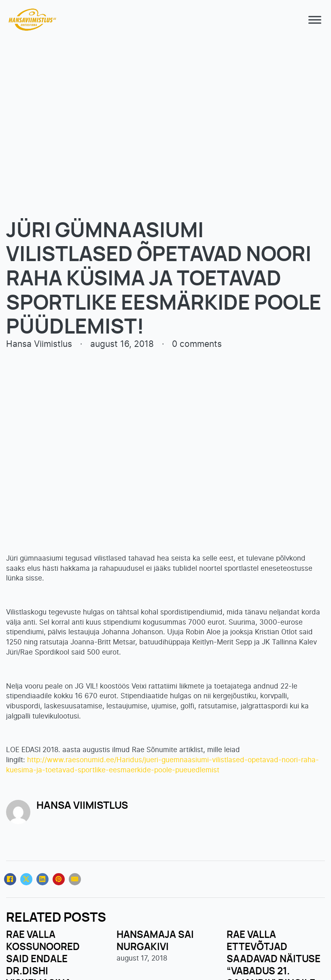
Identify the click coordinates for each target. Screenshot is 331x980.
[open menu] (313, 20)
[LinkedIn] (42, 879)
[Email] (75, 879)
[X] (26, 879)
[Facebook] (10, 879)
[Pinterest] (59, 879)
